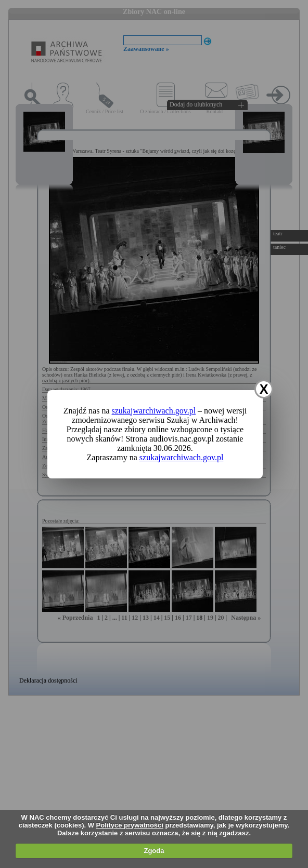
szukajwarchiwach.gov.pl (154, 411)
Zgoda (154, 851)
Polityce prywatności (130, 825)
